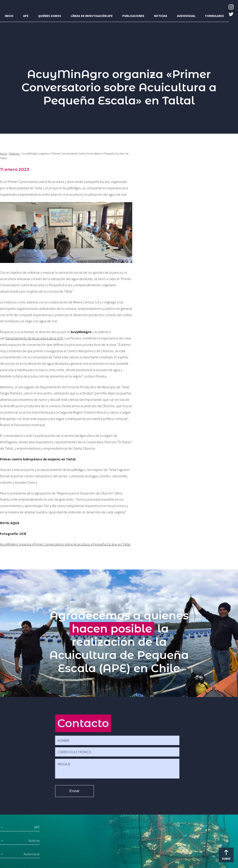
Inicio (9, 16)
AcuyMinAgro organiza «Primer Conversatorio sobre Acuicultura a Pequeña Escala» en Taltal (65, 544)
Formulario (215, 16)
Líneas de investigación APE (92, 16)
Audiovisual (186, 16)
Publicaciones (133, 16)
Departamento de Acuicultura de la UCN (34, 338)
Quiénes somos (50, 16)
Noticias (161, 16)
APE (26, 16)
